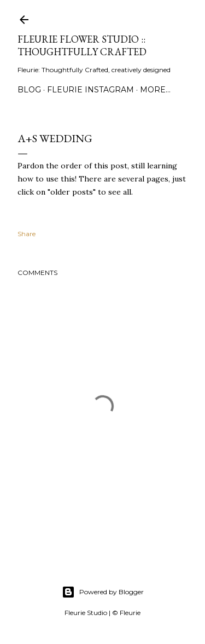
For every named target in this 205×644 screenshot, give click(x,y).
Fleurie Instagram (90, 90)
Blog (29, 90)
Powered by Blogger (103, 592)
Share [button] (27, 234)
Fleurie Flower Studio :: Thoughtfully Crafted (82, 45)
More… (155, 90)
